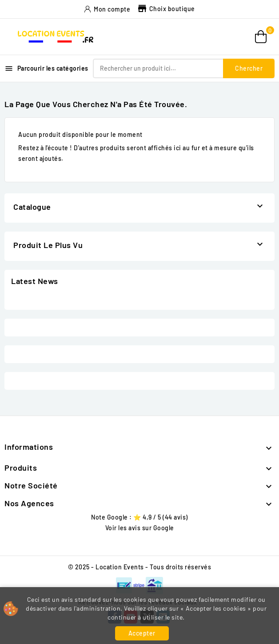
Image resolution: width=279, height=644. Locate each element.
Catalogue (32, 207)
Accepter (142, 633)
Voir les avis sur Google (140, 528)
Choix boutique (166, 9)
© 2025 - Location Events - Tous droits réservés (140, 567)
